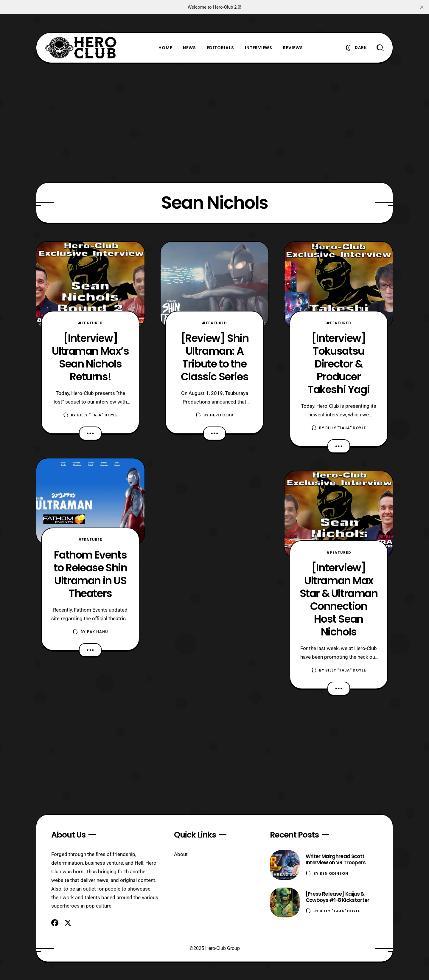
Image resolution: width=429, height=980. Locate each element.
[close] (422, 7)
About (181, 854)
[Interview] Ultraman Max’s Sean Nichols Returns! (90, 357)
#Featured (91, 323)
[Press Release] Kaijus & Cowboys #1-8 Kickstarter (338, 897)
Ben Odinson (334, 873)
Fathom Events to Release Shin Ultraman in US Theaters (90, 574)
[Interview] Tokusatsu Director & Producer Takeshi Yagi (339, 364)
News (189, 48)
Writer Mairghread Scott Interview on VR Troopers (336, 859)
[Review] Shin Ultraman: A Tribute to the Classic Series (215, 357)
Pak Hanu (98, 632)
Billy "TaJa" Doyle (97, 415)
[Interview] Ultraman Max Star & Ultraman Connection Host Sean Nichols (339, 600)
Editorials (220, 48)
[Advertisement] (214, 123)
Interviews (259, 48)
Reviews (293, 48)
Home (165, 48)
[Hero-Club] (81, 48)
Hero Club (222, 415)
